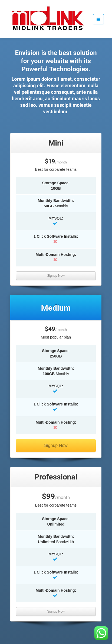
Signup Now (56, 276)
